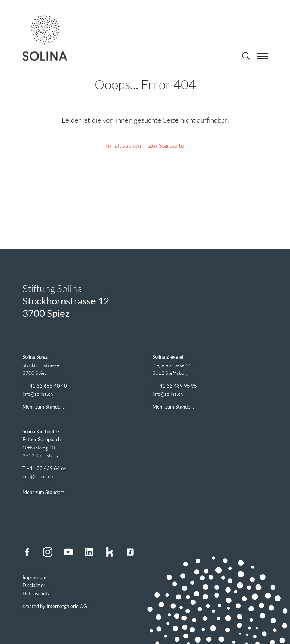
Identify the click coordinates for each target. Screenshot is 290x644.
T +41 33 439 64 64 (45, 468)
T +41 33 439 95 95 (175, 386)
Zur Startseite (166, 145)
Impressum (34, 577)
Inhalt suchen (123, 145)
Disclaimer (34, 585)
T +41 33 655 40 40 (45, 386)
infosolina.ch (38, 394)
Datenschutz (36, 593)
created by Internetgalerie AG (55, 606)
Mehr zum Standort (43, 407)
